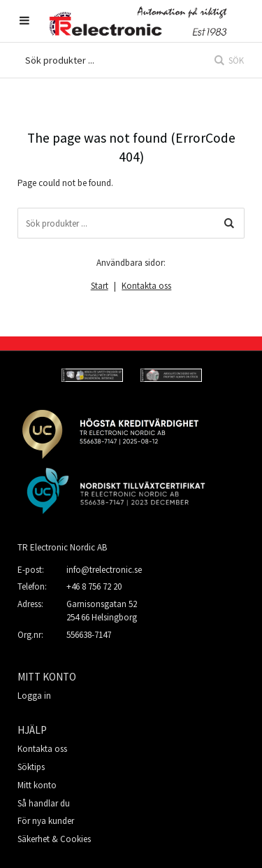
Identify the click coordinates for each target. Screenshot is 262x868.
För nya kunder (46, 821)
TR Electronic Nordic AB (62, 547)
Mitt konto (37, 785)
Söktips (31, 767)
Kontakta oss (146, 286)
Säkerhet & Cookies (54, 839)
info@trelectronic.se (104, 570)
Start (100, 286)
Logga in (34, 696)
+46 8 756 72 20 (94, 586)
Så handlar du (44, 803)
